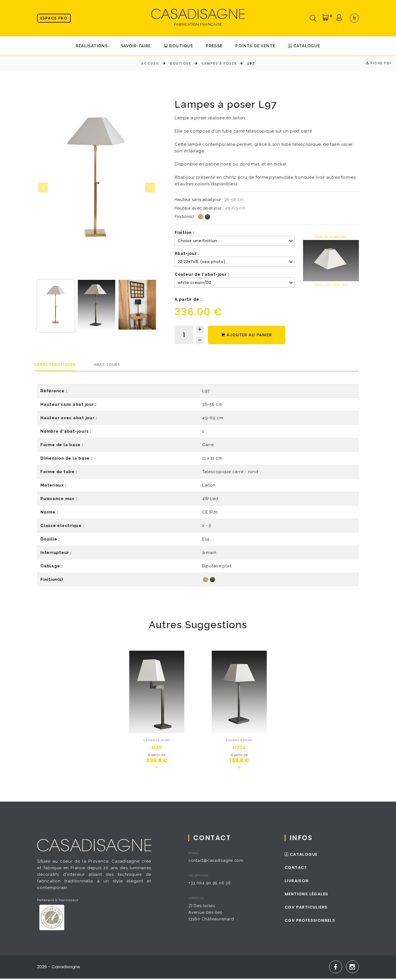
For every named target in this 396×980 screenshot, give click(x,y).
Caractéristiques (59, 365)
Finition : (185, 233)
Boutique (179, 46)
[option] (97, 182)
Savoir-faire (136, 46)
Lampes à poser (219, 63)
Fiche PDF (379, 63)
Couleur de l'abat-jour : (202, 274)
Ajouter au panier (248, 335)
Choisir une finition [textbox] (197, 241)
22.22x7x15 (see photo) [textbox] (202, 262)
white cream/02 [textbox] (195, 283)
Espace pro (54, 18)
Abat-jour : (187, 253)
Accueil (150, 63)
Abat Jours (119, 365)
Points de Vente (255, 46)
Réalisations (92, 46)
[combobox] (354, 18)
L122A (239, 748)
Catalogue (304, 46)
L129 (157, 748)
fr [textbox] (354, 18)
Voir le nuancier (331, 237)
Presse (214, 46)
